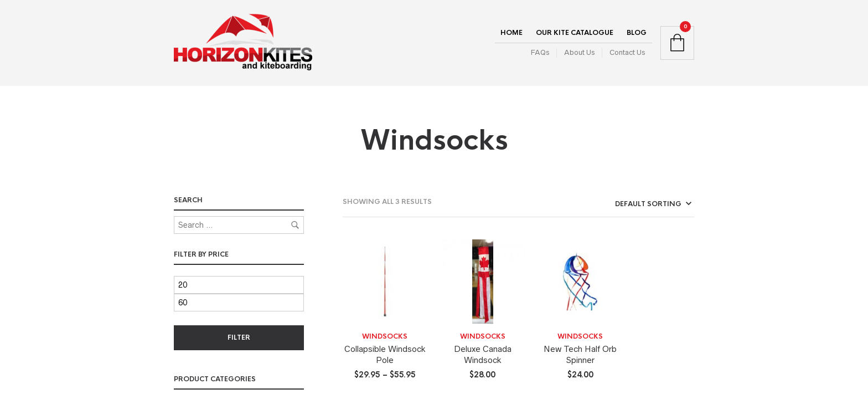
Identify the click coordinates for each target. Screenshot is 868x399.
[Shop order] (633, 204)
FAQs (540, 52)
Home (512, 33)
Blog (637, 33)
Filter (239, 337)
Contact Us (627, 52)
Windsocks (385, 336)
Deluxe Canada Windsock (483, 354)
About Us (579, 52)
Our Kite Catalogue (575, 33)
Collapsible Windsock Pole (385, 354)
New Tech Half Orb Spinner (580, 354)
